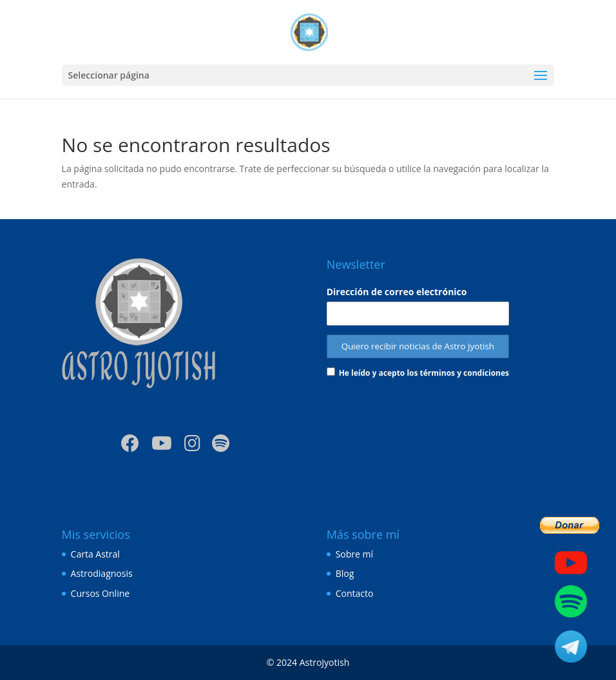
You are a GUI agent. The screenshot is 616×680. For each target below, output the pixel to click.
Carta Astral (95, 554)
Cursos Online (101, 593)
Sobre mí (354, 554)
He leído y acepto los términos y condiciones (424, 373)
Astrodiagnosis (102, 573)
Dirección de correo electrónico (397, 292)
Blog (345, 573)
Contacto (355, 593)
